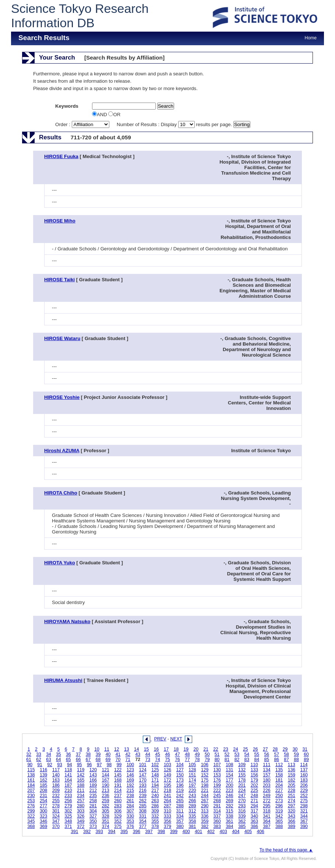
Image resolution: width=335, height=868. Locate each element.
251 (292, 796)
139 (43, 775)
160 (304, 775)
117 (56, 770)
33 (39, 754)
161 (31, 780)
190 (105, 785)
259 (105, 801)
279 (68, 806)
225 (254, 790)
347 (56, 821)
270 (242, 801)
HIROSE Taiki (59, 280)
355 (155, 821)
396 (137, 832)
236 (105, 796)
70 (118, 760)
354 (142, 821)
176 (217, 780)
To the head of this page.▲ (286, 850)
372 (81, 826)
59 (296, 754)
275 (304, 801)
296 (279, 806)
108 (229, 765)
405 (248, 832)
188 (81, 785)
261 (130, 801)
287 (167, 806)
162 (43, 780)
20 (196, 749)
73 (148, 760)
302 (68, 811)
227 (279, 790)
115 (31, 770)
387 (267, 826)
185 (43, 785)
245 (217, 796)
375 (118, 826)
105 (192, 765)
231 (43, 796)
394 (112, 832)
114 (304, 765)
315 (229, 811)
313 (205, 811)
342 (279, 816)
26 (255, 749)
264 (167, 801)
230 (31, 796)
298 (304, 806)
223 (229, 790)
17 (166, 749)
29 (285, 749)
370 (56, 826)
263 (155, 801)
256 (68, 801)
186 (56, 785)
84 (257, 760)
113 (292, 765)
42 (128, 754)
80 (217, 760)
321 (304, 811)
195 (167, 785)
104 (180, 765)
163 (56, 780)
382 (205, 826)
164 (68, 780)
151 (192, 775)
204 (279, 785)
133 (254, 770)
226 (267, 790)
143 (93, 775)
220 (192, 790)
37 (78, 754)
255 (56, 801)
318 (267, 811)
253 (31, 801)
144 (105, 775)
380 (180, 826)
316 (242, 811)
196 (180, 785)
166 (93, 780)
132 (242, 770)
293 (242, 806)
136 (292, 770)
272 (267, 801)
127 (180, 770)
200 (229, 785)
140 (56, 775)
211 (81, 790)
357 (180, 821)
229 (304, 790)
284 (130, 806)
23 (226, 749)
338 (229, 816)
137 (304, 770)
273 (279, 801)
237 (118, 796)
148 (155, 775)
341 (267, 816)
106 (205, 765)
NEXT (176, 739)
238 (130, 796)
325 (68, 816)
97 (99, 765)
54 (247, 754)
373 (93, 826)
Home (311, 38)
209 (56, 790)
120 (93, 770)
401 (198, 832)
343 (292, 816)
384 (229, 826)
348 (68, 821)
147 (142, 775)
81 (227, 760)
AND (100, 115)
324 (56, 816)
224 (242, 790)
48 (187, 754)
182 (292, 780)
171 (155, 780)
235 (93, 796)
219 (180, 790)
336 (205, 816)
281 (93, 806)
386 (254, 826)
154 (229, 775)
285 (142, 806)
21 (206, 749)
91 (40, 765)
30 (295, 749)
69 (108, 760)
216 (142, 790)
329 (118, 816)
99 (119, 765)
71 (128, 760)
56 (267, 754)
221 (205, 790)
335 (192, 816)
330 (130, 816)
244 (205, 796)
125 (155, 770)
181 (279, 780)
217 (155, 790)
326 (81, 816)
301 (56, 811)
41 (118, 754)
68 (98, 760)
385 (242, 826)
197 (192, 785)
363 (254, 821)
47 (177, 754)
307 (130, 811)
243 (192, 796)
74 (158, 760)
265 (180, 801)
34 (49, 754)
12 (117, 749)
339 (242, 816)
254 (43, 801)
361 (229, 821)
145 (118, 775)
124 (142, 770)
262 (142, 801)
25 (246, 749)
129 (205, 770)
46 (167, 754)
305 (105, 811)
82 (237, 760)
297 (292, 806)
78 (197, 760)
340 (254, 816)
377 (142, 826)
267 (205, 801)
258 (93, 801)
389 (292, 826)
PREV (160, 739)
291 (217, 806)
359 (205, 821)
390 (304, 826)
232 (56, 796)
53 (237, 754)
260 (118, 801)
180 (267, 780)
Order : (83, 124)
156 (254, 775)
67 (88, 760)
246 (229, 796)
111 (267, 765)
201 (242, 785)
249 (267, 796)
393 (99, 832)
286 (155, 806)
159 (292, 775)
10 (97, 749)
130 (217, 770)
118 (68, 770)
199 (217, 785)
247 (242, 796)
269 (229, 801)
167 (105, 780)
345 (31, 821)
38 (88, 754)
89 (306, 760)
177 (229, 780)
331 (142, 816)
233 (68, 796)
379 (167, 826)
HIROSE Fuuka (61, 156)
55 (257, 754)
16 (156, 749)
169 (130, 780)
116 (43, 770)
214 (118, 790)
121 (105, 770)
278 (56, 806)
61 (29, 760)
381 (192, 826)
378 (155, 826)
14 (137, 749)
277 (43, 806)
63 (49, 760)
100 (130, 765)
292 (229, 806)
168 (118, 780)
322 (31, 816)
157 (267, 775)
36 (68, 754)
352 (118, 821)
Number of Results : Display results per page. (175, 124)
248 (254, 796)
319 (279, 811)
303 (81, 811)
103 (167, 765)
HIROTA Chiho (61, 493)
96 (89, 765)
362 (242, 821)
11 (107, 749)
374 (105, 826)
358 (192, 821)
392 (87, 832)
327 (93, 816)
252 (304, 796)
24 (236, 749)
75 (167, 760)
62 (39, 760)
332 (155, 816)
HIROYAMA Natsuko (67, 621)
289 (192, 806)
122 (118, 770)
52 (227, 754)
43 (138, 754)
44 (148, 754)
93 (60, 765)
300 (43, 811)
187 (68, 785)
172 (167, 780)
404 (236, 832)
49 (197, 754)
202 (254, 785)
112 (279, 765)
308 (142, 811)
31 (305, 749)
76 (177, 760)
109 (242, 765)
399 (174, 832)
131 (229, 770)
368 (31, 826)
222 (217, 790)
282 (105, 806)
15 (147, 749)
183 (304, 780)
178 (242, 780)
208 (43, 790)
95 (80, 765)
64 (59, 760)
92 (50, 765)
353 (130, 821)
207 (31, 790)
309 (155, 811)
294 (254, 806)
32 (29, 754)
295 (267, 806)
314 (217, 811)
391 (74, 832)
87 (286, 760)
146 (130, 775)
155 (242, 775)
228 (292, 790)
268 (217, 801)
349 (81, 821)
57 (276, 754)
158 (279, 775)
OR (114, 115)
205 (292, 785)
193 (142, 785)
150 (180, 775)
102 (155, 765)
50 (207, 754)
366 (292, 821)
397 (149, 832)
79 (207, 760)
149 (167, 775)
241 (167, 796)
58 (286, 754)
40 (108, 754)
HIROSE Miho (60, 221)
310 (167, 811)
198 (205, 785)
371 (68, 826)
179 (254, 780)
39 (98, 754)
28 (275, 749)
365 (279, 821)
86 (276, 760)
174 (192, 780)
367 (304, 821)
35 (59, 754)
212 (93, 790)
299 (31, 811)
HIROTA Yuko (60, 563)
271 (254, 801)
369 (43, 826)
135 (279, 770)
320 (292, 811)
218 (167, 790)
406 (261, 832)
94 (70, 765)
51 (217, 754)
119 (81, 770)
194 (155, 785)
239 (142, 796)
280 (81, 806)
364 (267, 821)
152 (205, 775)
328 (105, 816)
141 (68, 775)
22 (216, 749)
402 (211, 832)
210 (68, 790)
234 (81, 796)
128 (192, 770)
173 (180, 780)
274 (292, 801)
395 (124, 832)
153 (217, 775)
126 (167, 770)
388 (279, 826)
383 (217, 826)
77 (187, 760)
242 (180, 796)
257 (81, 801)
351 (105, 821)
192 (130, 785)
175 (205, 780)
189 (93, 785)
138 (31, 775)
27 (265, 749)
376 (130, 826)
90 (30, 765)
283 (118, 806)
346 (43, 821)
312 (192, 811)
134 (267, 770)
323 (43, 816)
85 (267, 760)
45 (158, 754)
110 (254, 765)
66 (78, 760)
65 (68, 760)
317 (254, 811)
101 (142, 765)
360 (217, 821)
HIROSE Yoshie (62, 397)
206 (304, 785)
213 (105, 790)
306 (118, 811)
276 (31, 806)
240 (155, 796)
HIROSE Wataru (62, 338)
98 (109, 765)
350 (93, 821)
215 (130, 790)
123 (130, 770)
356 (167, 821)
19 (186, 749)
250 (279, 796)
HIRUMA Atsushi (63, 680)
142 (81, 775)
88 (296, 760)
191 (118, 785)
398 (161, 832)
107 (217, 765)
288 (180, 806)
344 (304, 816)
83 (247, 760)
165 (81, 780)
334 (180, 816)
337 (217, 816)
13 (127, 749)
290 (205, 806)
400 (186, 832)
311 (180, 811)
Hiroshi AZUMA (62, 451)
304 (93, 811)
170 (142, 780)
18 (176, 749)
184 (31, 785)
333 (167, 816)
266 (192, 801)
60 (306, 754)
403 (223, 832)
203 (267, 785)
